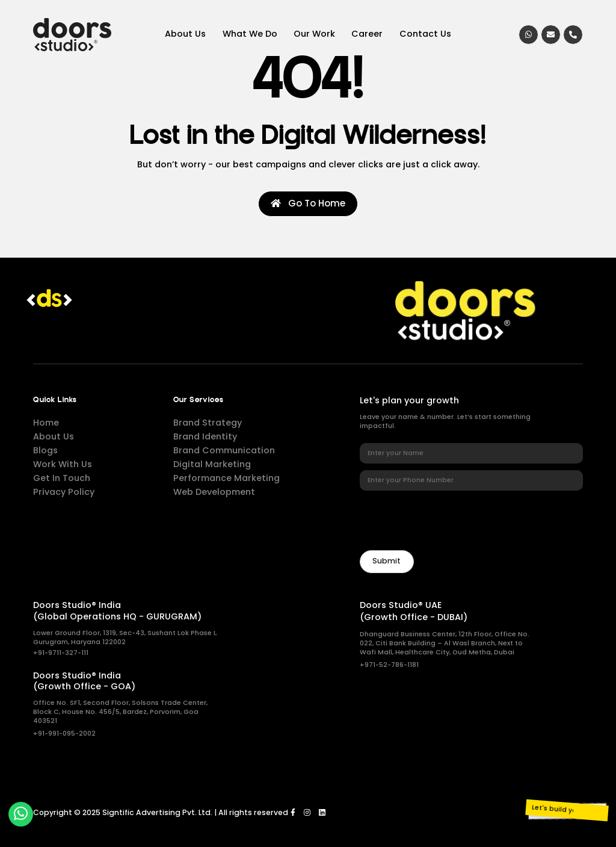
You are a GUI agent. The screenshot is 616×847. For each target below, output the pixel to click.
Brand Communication (224, 450)
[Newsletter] (387, 562)
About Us (185, 34)
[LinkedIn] (322, 812)
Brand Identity (205, 436)
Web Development (214, 492)
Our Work (314, 34)
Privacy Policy (64, 492)
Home (46, 423)
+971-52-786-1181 (389, 665)
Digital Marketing (212, 464)
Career (367, 34)
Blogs (45, 450)
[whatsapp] (528, 35)
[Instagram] (307, 812)
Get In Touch (62, 478)
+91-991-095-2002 (64, 734)
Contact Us (425, 34)
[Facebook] (293, 812)
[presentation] (451, 520)
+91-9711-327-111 (61, 653)
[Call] (573, 35)
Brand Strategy (208, 423)
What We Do (250, 34)
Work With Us (63, 464)
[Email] (551, 35)
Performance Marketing (226, 478)
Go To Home (308, 203)
